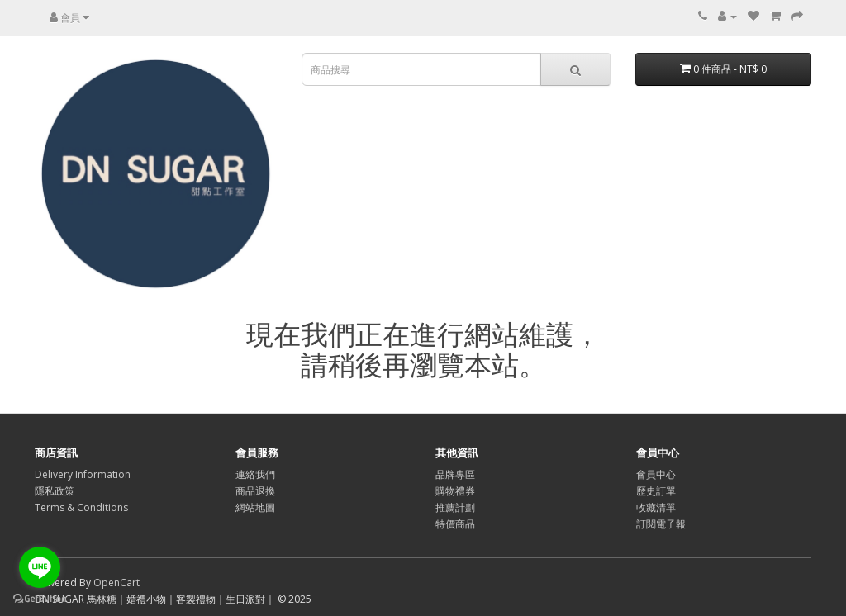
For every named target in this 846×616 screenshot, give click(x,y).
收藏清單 (656, 507)
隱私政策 (55, 491)
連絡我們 (255, 474)
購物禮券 (455, 491)
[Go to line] (40, 567)
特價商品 (455, 524)
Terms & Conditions (81, 507)
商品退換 (255, 491)
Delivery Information (83, 474)
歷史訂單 (656, 491)
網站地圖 (255, 507)
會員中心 (656, 474)
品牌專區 (455, 474)
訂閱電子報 (661, 524)
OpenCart (116, 583)
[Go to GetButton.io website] (40, 599)
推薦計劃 (455, 507)
